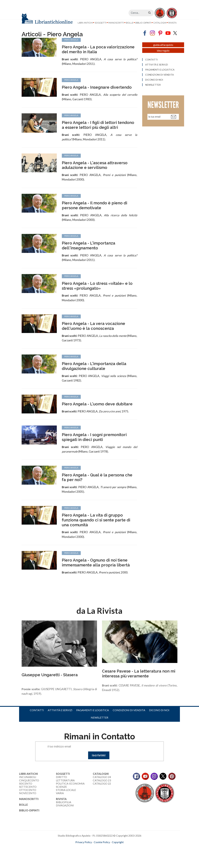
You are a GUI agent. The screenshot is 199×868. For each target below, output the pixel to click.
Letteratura (65, 789)
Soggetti (101, 23)
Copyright (118, 851)
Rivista (172, 23)
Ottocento (28, 798)
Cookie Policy (102, 851)
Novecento (28, 802)
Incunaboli (28, 786)
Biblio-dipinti (143, 23)
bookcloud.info (106, 856)
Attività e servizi (60, 719)
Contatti (37, 719)
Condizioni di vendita (129, 719)
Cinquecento (29, 789)
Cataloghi (160, 23)
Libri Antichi (85, 23)
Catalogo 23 (102, 789)
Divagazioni (65, 814)
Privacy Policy (84, 851)
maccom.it (90, 856)
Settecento (28, 795)
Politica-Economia (70, 792)
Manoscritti (116, 23)
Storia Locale (66, 798)
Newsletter (99, 726)
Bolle (130, 23)
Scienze (61, 795)
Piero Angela (71, 164)
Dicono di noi (159, 719)
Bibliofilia (64, 811)
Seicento (26, 792)
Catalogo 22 (102, 792)
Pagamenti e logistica (93, 719)
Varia (60, 802)
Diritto (61, 786)
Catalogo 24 (102, 786)
